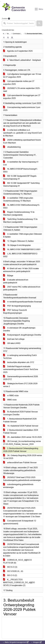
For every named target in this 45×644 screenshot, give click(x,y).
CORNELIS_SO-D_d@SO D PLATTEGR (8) (17, 561)
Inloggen (37, 642)
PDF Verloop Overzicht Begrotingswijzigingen (15, 312)
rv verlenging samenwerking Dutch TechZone (20, 357)
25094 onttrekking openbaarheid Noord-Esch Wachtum (22, 141)
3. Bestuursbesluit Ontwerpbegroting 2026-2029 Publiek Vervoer (21, 450)
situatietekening (12, 147)
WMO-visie (10, 400)
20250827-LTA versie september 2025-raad (22, 90)
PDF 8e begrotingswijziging (17, 306)
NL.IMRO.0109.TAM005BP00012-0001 (22, 249)
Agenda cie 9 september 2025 (18, 51)
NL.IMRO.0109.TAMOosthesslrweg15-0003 (21, 206)
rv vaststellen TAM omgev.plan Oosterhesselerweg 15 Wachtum (18, 199)
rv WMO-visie (11, 396)
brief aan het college (14, 339)
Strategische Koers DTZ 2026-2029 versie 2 (20, 385)
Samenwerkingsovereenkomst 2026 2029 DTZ (20, 378)
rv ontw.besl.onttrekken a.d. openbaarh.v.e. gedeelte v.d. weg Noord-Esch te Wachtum (22, 133)
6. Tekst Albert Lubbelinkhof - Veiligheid (22, 60)
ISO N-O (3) (10, 567)
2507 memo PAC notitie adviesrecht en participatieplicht (22, 288)
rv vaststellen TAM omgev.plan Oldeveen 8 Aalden (22, 235)
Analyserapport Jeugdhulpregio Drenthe (22, 335)
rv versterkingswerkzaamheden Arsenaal (22, 302)
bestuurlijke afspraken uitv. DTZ (19, 362)
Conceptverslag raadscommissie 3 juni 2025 (22, 109)
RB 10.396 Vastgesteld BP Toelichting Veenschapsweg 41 (21, 184)
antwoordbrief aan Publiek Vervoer (20, 463)
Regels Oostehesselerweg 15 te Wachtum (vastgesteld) (19, 213)
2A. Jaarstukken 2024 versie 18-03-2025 (22, 437)
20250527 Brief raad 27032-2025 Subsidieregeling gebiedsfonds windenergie (22, 479)
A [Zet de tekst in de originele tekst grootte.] (4, 38)
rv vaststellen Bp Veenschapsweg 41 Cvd (21, 163)
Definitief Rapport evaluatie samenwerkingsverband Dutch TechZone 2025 (21, 369)
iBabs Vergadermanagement (16, 642)
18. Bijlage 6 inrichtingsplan (17, 245)
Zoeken (5, 19)
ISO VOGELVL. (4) (13, 571)
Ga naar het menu (1, 1)
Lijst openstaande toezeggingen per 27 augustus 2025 (22, 97)
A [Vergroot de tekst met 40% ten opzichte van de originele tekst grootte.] (12, 38)
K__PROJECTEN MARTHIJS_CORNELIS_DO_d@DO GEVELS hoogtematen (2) (19, 582)
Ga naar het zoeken (0, 1)
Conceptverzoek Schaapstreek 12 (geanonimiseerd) (20, 522)
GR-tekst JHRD (12, 343)
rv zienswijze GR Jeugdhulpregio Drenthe (19, 329)
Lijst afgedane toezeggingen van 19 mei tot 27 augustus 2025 (22, 76)
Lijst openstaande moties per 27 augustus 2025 (19, 83)
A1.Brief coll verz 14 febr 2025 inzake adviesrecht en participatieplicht (21, 270)
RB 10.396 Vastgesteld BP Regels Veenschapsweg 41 (20, 177)
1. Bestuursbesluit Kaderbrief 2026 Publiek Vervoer (20, 420)
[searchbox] (19, 23)
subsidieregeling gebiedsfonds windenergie (18, 486)
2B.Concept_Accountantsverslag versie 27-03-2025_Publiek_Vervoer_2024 (22, 443)
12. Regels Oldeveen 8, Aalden (18, 241)
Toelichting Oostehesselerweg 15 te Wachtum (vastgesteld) (20, 221)
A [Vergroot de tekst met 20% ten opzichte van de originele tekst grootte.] (8, 38)
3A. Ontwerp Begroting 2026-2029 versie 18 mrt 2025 (22, 457)
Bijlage (8, 276)
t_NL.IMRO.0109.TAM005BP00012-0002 (20, 255)
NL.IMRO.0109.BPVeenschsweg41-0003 (20, 170)
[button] (39, 23)
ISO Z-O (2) (10, 575)
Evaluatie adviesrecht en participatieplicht (16, 281)
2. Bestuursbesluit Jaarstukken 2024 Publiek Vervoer (21, 431)
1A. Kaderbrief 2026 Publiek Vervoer (21, 426)
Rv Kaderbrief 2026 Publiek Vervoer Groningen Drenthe (20, 413)
